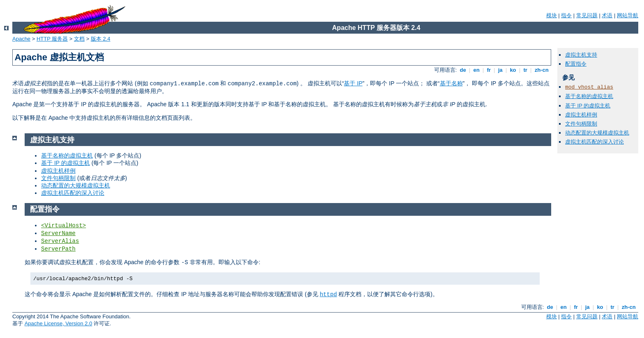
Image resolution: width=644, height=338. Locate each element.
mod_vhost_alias (589, 87)
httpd (328, 295)
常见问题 (587, 15)
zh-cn (542, 70)
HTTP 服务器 (52, 39)
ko (513, 70)
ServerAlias (60, 241)
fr (489, 70)
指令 (566, 15)
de (463, 70)
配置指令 (576, 64)
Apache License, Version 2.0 (59, 323)
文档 (79, 39)
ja (500, 70)
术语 (607, 15)
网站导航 (628, 15)
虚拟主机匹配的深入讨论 (595, 142)
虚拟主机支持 (581, 55)
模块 (552, 15)
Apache (21, 39)
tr (526, 70)
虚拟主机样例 (581, 115)
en (476, 70)
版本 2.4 (101, 39)
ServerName (58, 233)
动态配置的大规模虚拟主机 (597, 133)
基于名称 (451, 83)
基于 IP (353, 83)
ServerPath (58, 249)
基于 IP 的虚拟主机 (588, 106)
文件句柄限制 (581, 124)
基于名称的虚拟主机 (589, 96)
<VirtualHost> (63, 226)
